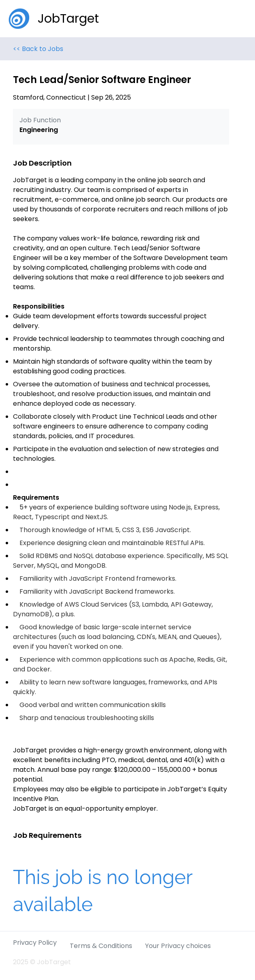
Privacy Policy (35, 943)
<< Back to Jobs (38, 49)
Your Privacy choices (178, 946)
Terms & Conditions (101, 946)
